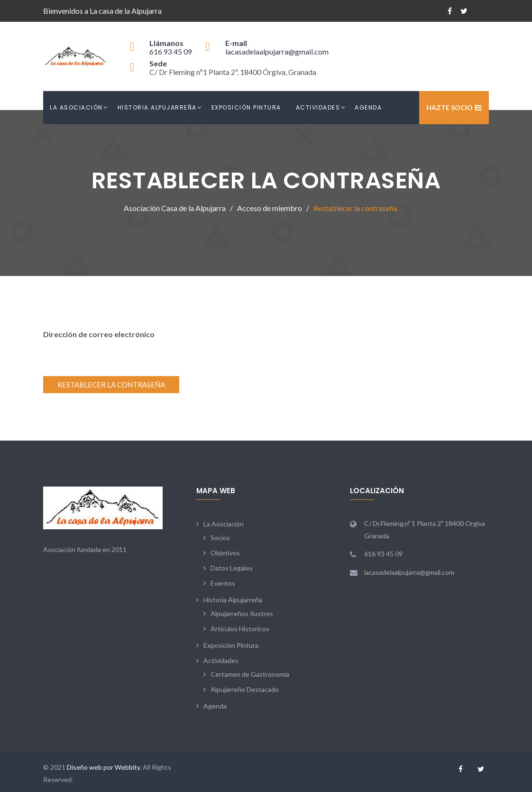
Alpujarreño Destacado (245, 689)
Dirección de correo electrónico (99, 334)
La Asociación (76, 107)
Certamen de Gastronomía (250, 674)
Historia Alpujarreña (157, 107)
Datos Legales (232, 568)
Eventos (223, 583)
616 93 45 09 (171, 51)
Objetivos (225, 553)
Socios (220, 538)
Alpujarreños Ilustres (242, 613)
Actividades (318, 107)
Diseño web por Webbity (103, 767)
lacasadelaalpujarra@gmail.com (277, 51)
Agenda (368, 107)
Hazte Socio (449, 107)
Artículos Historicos (240, 629)
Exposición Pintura (246, 107)
